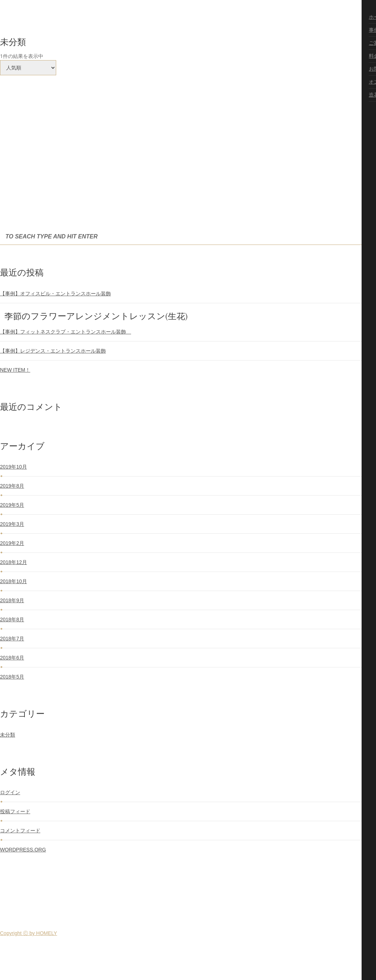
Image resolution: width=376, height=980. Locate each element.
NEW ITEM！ (15, 370)
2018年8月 (12, 619)
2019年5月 (12, 505)
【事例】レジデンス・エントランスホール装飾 (53, 351)
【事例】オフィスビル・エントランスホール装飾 (55, 294)
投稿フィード (15, 811)
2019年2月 (12, 543)
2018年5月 (12, 677)
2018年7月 (12, 639)
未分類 (8, 735)
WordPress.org (23, 850)
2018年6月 (12, 658)
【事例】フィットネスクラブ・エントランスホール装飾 (66, 332)
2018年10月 (14, 581)
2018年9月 (12, 600)
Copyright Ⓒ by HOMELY (28, 933)
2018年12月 (14, 562)
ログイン (10, 792)
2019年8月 (12, 486)
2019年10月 (14, 467)
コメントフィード (20, 831)
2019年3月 (12, 524)
